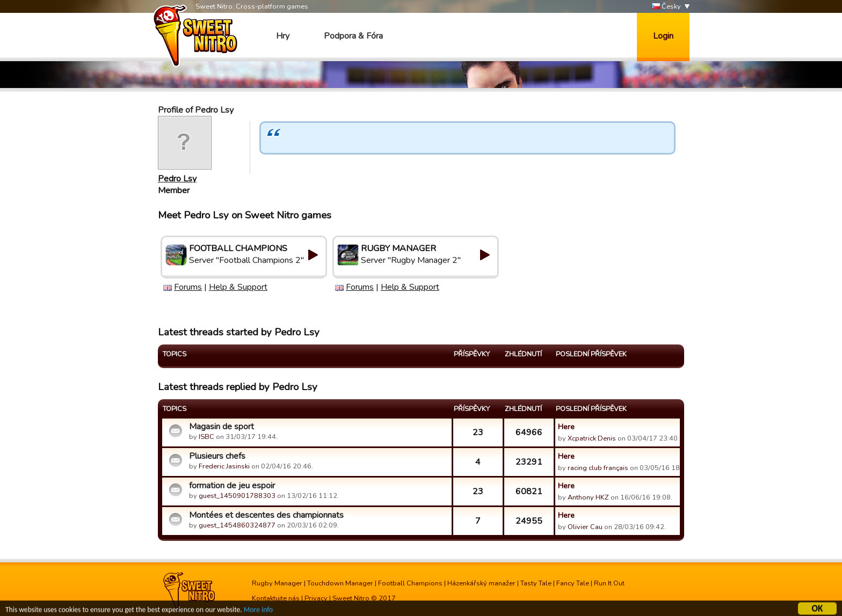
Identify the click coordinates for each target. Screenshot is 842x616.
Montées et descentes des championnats (266, 515)
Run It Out (609, 583)
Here (566, 427)
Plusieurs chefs (217, 456)
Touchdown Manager (340, 583)
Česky (666, 7)
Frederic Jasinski (224, 466)
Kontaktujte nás (276, 598)
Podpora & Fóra (353, 36)
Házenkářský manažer (481, 583)
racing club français (598, 468)
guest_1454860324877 (237, 525)
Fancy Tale (573, 583)
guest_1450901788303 (237, 496)
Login (663, 36)
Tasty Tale (536, 583)
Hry (283, 36)
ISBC (206, 437)
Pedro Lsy (177, 179)
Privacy (316, 598)
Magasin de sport (222, 427)
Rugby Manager (277, 583)
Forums (188, 287)
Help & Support (238, 287)
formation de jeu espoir (232, 486)
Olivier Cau (585, 527)
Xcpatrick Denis (592, 438)
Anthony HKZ (588, 497)
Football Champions (410, 583)
